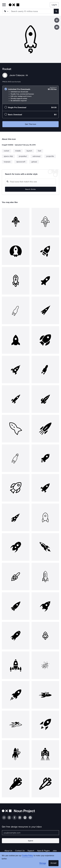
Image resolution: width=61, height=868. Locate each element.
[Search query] (30, 182)
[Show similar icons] (57, 27)
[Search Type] (6, 11)
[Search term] (32, 11)
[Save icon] (57, 20)
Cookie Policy (28, 856)
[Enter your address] (30, 833)
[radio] (30, 95)
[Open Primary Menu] (4, 5)
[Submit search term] (56, 11)
